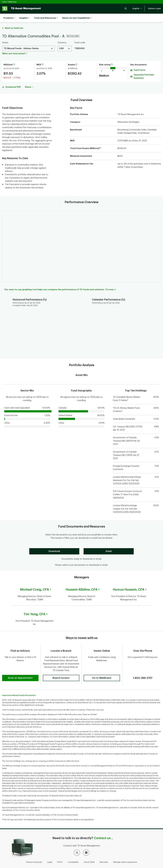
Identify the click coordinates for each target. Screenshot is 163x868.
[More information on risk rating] (112, 58)
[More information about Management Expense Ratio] (42, 58)
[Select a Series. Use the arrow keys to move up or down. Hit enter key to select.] (28, 41)
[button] (126, 8)
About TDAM (89, 853)
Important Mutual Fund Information (19, 686)
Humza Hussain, (129, 582)
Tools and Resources (46, 18)
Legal (50, 853)
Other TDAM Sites (9, 2)
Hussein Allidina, (81, 582)
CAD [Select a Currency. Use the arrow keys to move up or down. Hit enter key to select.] (61, 41)
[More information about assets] (76, 58)
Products (9, 18)
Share (29, 80)
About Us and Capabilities (77, 18)
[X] (77, 843)
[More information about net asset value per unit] (14, 58)
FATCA (60, 853)
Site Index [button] (104, 853)
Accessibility (73, 853)
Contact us (102, 829)
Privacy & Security (34, 853)
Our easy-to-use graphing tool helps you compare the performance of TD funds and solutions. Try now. (59, 282)
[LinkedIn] (86, 843)
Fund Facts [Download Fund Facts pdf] (140, 63)
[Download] (54, 544)
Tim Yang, (34, 607)
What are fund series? (14, 46)
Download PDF (13, 80)
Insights (24, 18)
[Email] (109, 544)
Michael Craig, (34, 582)
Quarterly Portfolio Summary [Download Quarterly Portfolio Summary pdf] (144, 69)
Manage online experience (125, 853)
